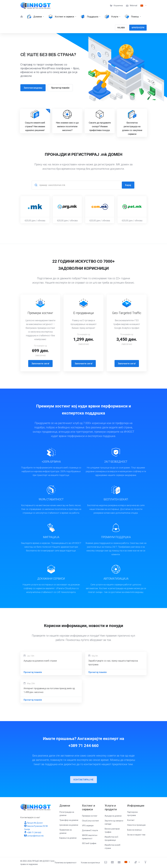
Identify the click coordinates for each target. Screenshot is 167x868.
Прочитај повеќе (59, 88)
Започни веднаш (32, 88)
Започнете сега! (40, 364)
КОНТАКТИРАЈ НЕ (83, 780)
